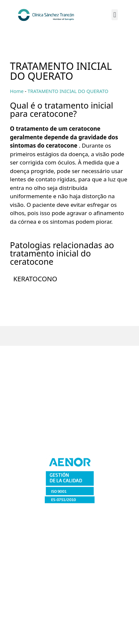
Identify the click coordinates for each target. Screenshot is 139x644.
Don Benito (69, 421)
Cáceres (70, 398)
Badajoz (70, 386)
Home (17, 91)
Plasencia (69, 433)
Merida (69, 410)
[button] (115, 15)
